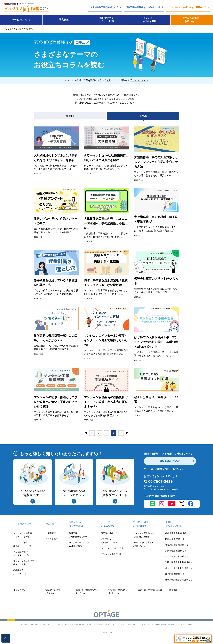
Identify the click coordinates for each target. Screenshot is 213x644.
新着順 (70, 116)
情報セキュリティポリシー (41, 624)
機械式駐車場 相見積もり (177, 545)
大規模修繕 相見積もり (176, 551)
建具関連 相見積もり (175, 574)
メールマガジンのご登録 (112, 548)
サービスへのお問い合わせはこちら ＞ (164, 469)
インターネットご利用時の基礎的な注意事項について (161, 624)
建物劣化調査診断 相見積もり (179, 580)
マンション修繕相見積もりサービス (23, 544)
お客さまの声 (52, 539)
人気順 (143, 116)
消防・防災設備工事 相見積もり (180, 562)
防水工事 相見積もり (175, 539)
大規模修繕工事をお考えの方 (53, 592)
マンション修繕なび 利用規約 (83, 624)
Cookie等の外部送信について (106, 624)
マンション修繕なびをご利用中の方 (117, 592)
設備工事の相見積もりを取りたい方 (87, 592)
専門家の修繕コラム (110, 533)
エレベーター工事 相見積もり (179, 568)
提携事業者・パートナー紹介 (21, 572)
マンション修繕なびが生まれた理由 (24, 563)
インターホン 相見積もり (177, 557)
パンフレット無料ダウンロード (109, 541)
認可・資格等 (188, 624)
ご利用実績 (51, 533)
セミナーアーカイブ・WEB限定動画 (79, 544)
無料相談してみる (170, 461)
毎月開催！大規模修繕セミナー (78, 535)
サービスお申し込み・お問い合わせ (143, 544)
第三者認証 (25, 624)
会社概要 (173, 590)
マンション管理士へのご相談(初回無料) (143, 535)
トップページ (19, 590)
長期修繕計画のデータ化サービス (22, 554)
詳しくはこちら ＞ (139, 80)
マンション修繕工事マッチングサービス (23, 535)
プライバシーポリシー (61, 624)
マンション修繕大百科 (111, 554)
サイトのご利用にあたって (129, 624)
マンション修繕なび (13, 29)
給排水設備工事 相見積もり (178, 533)
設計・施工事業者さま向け (150, 590)
